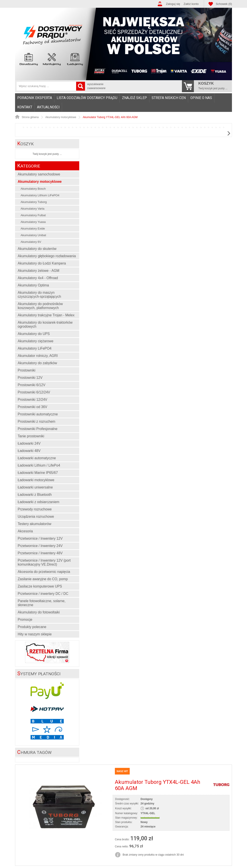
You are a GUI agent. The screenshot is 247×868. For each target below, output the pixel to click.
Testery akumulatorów (35, 524)
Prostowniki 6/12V (32, 385)
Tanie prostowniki (31, 436)
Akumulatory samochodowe (39, 174)
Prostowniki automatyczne (38, 414)
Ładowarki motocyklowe (36, 480)
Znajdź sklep (134, 98)
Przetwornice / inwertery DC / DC (43, 594)
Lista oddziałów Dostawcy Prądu (87, 98)
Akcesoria (25, 531)
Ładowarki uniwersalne (35, 487)
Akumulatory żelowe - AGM (39, 271)
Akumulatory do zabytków (37, 363)
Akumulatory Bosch (33, 189)
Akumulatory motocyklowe (40, 182)
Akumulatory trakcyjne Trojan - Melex (46, 315)
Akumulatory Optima (33, 285)
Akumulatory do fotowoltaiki (39, 612)
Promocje (25, 620)
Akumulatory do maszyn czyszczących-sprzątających (39, 295)
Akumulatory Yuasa (33, 222)
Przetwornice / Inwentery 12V (40, 538)
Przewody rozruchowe (35, 509)
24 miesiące (148, 827)
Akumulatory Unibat (33, 235)
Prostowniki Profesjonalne (38, 429)
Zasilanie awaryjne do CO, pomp (43, 579)
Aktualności (48, 107)
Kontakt (25, 107)
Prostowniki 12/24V (32, 400)
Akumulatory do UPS (34, 334)
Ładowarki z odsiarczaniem (39, 502)
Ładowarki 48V (29, 451)
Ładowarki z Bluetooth (35, 495)
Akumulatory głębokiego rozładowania (47, 256)
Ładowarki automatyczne (37, 458)
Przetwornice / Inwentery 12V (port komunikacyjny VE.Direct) (44, 562)
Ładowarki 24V (29, 443)
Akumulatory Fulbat (33, 215)
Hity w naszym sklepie (35, 634)
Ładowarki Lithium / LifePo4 (39, 465)
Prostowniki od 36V (32, 407)
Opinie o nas (201, 98)
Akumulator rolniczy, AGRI (38, 356)
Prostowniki (27, 370)
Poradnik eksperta (35, 98)
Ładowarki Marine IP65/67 (38, 473)
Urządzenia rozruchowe (36, 517)
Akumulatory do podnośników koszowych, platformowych (40, 306)
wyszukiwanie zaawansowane (96, 86)
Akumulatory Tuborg (34, 202)
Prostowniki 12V (30, 378)
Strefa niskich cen (169, 98)
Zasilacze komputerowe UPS (40, 586)
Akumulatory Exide (33, 229)
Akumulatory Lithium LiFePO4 (40, 195)
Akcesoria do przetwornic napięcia (44, 572)
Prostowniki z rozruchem (37, 421)
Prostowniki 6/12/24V (34, 392)
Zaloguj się (173, 4)
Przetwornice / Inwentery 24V (40, 546)
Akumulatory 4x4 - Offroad (38, 278)
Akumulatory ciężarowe (36, 341)
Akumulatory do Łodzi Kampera (42, 263)
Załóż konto (191, 4)
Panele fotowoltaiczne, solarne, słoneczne (42, 603)
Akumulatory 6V (31, 242)
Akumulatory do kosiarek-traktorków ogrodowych (45, 324)
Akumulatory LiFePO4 (35, 348)
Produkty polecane (32, 627)
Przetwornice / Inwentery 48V (40, 553)
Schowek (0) (224, 4)
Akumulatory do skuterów (37, 249)
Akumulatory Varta (33, 209)
